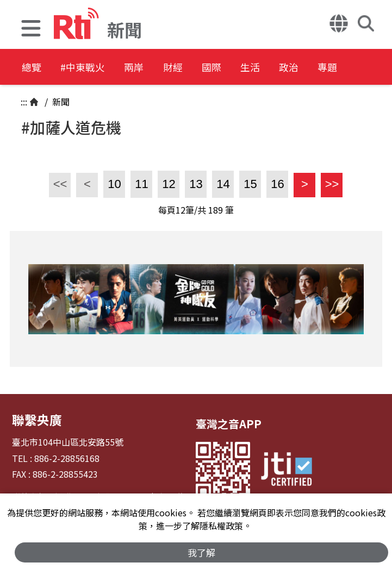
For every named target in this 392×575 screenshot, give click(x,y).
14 (223, 184)
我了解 (201, 551)
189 (216, 210)
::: (24, 102)
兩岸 (159, 68)
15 (250, 184)
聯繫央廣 (34, 418)
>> (330, 184)
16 (277, 184)
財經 (208, 68)
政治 (354, 68)
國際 (257, 68)
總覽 (33, 68)
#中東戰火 (96, 68)
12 (169, 184)
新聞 (60, 102)
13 (196, 184)
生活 (306, 68)
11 (141, 184)
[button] (31, 30)
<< (58, 184)
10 (114, 184)
